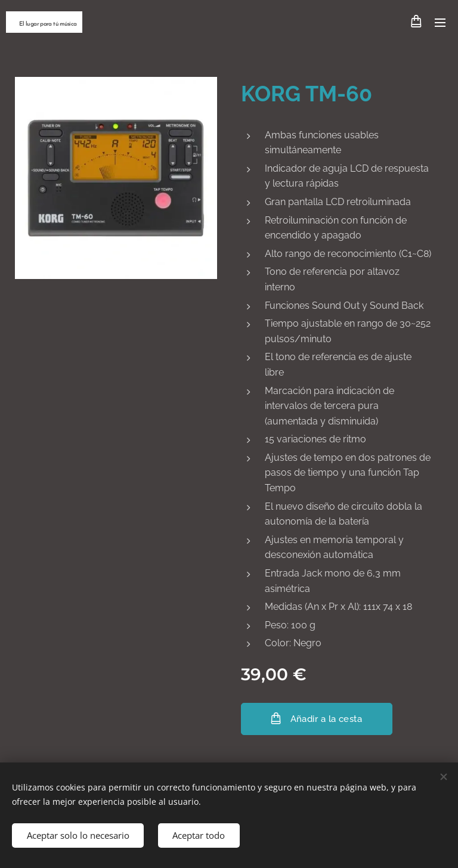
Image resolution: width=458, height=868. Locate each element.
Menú (440, 23)
